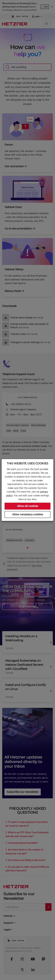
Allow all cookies (27, 506)
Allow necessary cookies (28, 514)
